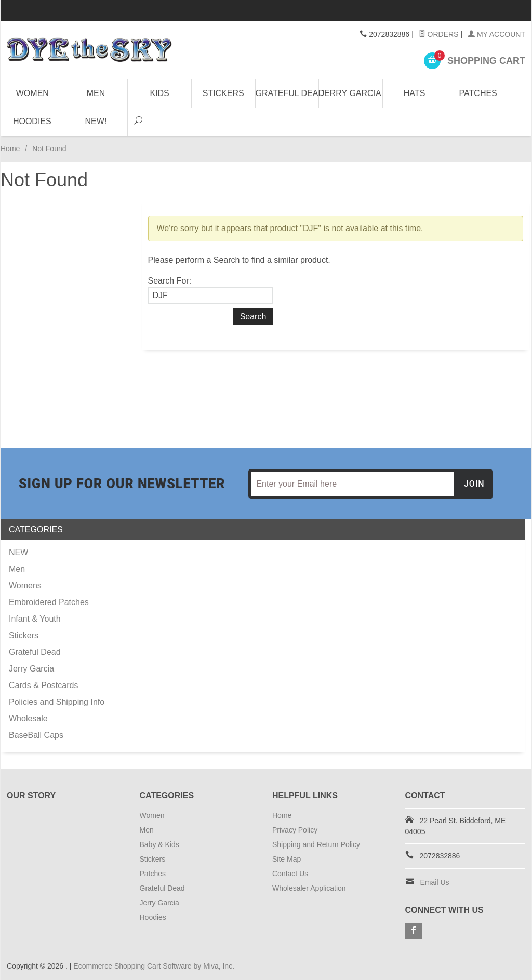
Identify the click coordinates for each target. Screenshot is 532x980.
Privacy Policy (295, 830)
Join (474, 484)
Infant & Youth (35, 619)
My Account (496, 34)
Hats (414, 93)
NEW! (96, 121)
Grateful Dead (288, 93)
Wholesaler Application (309, 888)
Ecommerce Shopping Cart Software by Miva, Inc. (154, 966)
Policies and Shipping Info (57, 702)
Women (32, 93)
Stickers (223, 93)
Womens (25, 586)
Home (10, 149)
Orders (439, 34)
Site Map (287, 859)
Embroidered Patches (49, 602)
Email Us (435, 882)
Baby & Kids (159, 844)
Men (96, 93)
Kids (159, 93)
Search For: (170, 281)
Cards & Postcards (43, 685)
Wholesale (28, 719)
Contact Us (290, 874)
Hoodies (32, 121)
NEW (18, 552)
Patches (478, 93)
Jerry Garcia (351, 93)
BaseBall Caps (36, 735)
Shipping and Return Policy (316, 844)
